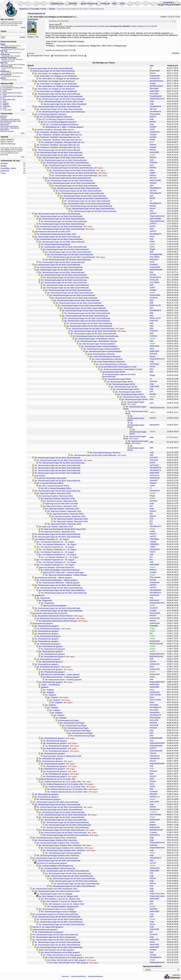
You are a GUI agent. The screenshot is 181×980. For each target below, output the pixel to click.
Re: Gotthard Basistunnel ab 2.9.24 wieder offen (61, 782)
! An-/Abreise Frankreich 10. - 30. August (52, 539)
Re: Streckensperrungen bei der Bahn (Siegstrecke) (54, 937)
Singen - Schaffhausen (51, 685)
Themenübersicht (59, 56)
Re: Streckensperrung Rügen (72, 723)
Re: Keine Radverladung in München (105, 357)
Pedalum (3, 118)
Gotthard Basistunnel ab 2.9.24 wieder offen (57, 779)
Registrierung (57, 4)
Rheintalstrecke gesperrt (43, 623)
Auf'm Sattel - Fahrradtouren (10, 128)
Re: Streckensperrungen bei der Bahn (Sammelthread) (57, 94)
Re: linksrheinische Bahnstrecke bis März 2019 (56, 234)
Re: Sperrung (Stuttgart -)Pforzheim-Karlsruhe (60, 570)
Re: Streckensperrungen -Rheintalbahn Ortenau (95, 339)
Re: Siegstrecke (43, 598)
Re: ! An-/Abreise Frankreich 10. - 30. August (55, 542)
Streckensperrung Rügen (68, 720)
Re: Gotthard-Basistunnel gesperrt (49, 932)
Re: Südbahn (49, 690)
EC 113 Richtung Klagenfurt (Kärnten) (50, 114)
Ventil (5, 108)
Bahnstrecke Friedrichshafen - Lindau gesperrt (60, 674)
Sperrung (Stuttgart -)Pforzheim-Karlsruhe (56, 567)
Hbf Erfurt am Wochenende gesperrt (52, 863)
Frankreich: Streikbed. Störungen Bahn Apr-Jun (54, 130)
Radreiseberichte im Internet (12, 93)
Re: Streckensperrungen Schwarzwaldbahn (97, 344)
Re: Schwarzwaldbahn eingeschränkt (63, 907)
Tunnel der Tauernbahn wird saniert (51, 478)
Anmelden (169, 2)
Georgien (6, 103)
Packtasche (7, 106)
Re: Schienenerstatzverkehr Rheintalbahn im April (121, 369)
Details (23, 27)
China (5, 95)
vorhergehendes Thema (38, 56)
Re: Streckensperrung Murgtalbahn (56, 244)
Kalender (73, 4)
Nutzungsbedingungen (96, 976)
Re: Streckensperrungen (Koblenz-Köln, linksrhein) (56, 840)
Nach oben (31, 53)
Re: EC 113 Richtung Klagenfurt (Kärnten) (54, 117)
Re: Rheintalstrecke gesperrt (47, 626)
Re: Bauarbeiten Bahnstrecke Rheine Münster (54, 616)
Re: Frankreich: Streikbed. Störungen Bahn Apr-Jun (58, 132)
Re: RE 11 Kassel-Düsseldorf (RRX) (54, 486)
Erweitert (22, 37)
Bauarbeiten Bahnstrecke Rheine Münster (50, 613)
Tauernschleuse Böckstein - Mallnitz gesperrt (53, 578)
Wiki (122, 4)
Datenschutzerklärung (78, 976)
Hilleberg (6, 105)
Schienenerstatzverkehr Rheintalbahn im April (117, 367)
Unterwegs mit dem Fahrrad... (10, 119)
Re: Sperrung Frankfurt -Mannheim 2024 (54, 493)
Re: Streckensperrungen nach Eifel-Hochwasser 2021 (55, 889)
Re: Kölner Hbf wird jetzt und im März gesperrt (60, 952)
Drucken (176, 53)
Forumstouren (7, 89)
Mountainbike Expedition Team (11, 121)
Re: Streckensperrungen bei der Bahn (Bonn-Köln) (62, 102)
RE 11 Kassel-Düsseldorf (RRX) (50, 483)
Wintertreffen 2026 (9, 100)
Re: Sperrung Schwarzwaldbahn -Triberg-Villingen (66, 575)
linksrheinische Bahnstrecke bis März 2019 (53, 232)
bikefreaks (4, 116)
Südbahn (45, 687)
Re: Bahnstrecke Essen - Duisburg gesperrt (61, 677)
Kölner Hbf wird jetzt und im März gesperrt (56, 950)
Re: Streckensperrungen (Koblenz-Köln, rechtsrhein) (54, 838)
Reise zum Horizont (7, 131)
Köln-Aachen (40, 476)
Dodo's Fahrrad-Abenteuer (9, 126)
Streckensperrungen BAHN (114, 372)
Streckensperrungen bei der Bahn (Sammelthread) (52, 68)
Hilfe (114, 4)
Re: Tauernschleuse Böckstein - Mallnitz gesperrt (57, 580)
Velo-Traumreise (6, 123)
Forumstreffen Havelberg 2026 (13, 88)
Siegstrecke (40, 595)
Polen (5, 91)
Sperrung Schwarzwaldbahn (55, 606)
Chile (4, 101)
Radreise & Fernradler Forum (33, 9)
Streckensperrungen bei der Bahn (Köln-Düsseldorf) (65, 104)
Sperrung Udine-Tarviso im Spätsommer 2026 (62, 756)
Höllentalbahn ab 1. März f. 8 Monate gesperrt (64, 127)
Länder (52, 9)
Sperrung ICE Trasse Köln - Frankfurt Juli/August (64, 572)
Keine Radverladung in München (101, 354)
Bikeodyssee (5, 125)
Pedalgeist (50, 46)
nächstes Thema (78, 56)
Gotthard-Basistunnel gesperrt (45, 929)
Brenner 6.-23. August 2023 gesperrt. (48, 927)
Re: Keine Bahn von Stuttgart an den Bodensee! (55, 73)
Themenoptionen (36, 14)
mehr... (23, 110)
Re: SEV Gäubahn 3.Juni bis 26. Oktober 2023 (58, 896)
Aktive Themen (88, 4)
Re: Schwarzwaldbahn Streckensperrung (56, 866)
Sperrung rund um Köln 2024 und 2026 (62, 504)
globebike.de (5, 130)
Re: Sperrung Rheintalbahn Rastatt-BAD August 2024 (63, 529)
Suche (104, 4)
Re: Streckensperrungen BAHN (118, 379)
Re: (75, 17)
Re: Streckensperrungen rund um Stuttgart (55, 894)
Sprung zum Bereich (152, 966)
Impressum (65, 976)
